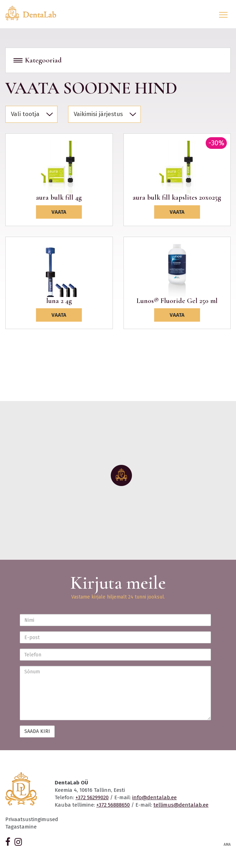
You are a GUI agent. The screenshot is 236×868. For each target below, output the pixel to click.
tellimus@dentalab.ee (181, 805)
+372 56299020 (92, 797)
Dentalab (35, 13)
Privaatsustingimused (32, 819)
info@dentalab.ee (155, 797)
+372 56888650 (113, 805)
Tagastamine (21, 827)
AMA (227, 845)
